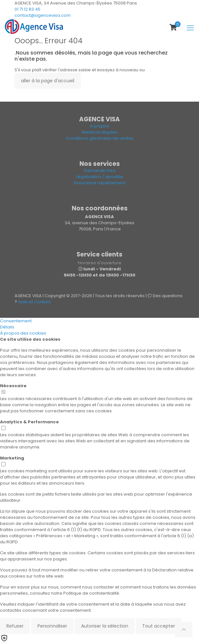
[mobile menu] (190, 28)
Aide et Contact (34, 302)
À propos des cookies (23, 333)
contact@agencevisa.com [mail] (43, 15)
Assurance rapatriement (99, 183)
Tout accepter (159, 626)
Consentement (16, 321)
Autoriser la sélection (105, 626)
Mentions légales (100, 132)
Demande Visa (100, 171)
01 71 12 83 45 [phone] (27, 9)
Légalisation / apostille (99, 177)
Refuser (15, 626)
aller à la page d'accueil (48, 81)
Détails (7, 327)
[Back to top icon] (184, 630)
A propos (99, 126)
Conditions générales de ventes (100, 138)
